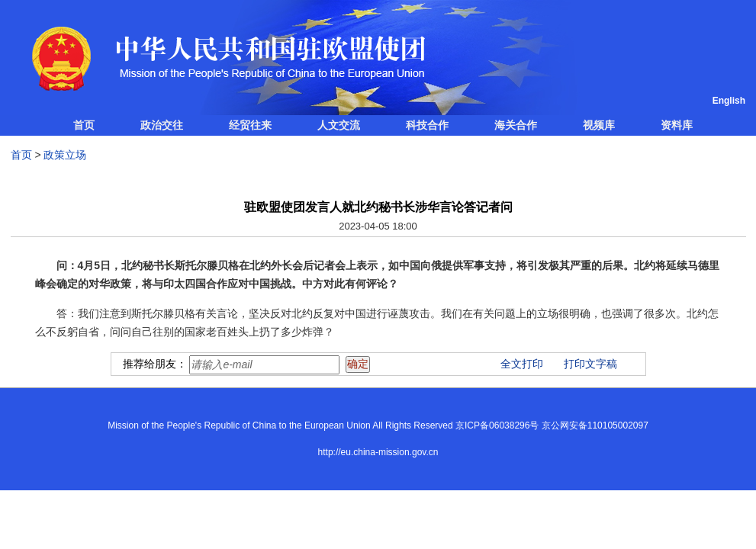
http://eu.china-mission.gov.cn (378, 452)
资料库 (677, 125)
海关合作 (516, 125)
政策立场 (65, 155)
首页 (84, 125)
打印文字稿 (590, 364)
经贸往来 (250, 125)
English (729, 101)
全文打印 (522, 364)
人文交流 (339, 125)
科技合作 (427, 125)
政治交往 (162, 125)
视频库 (599, 125)
